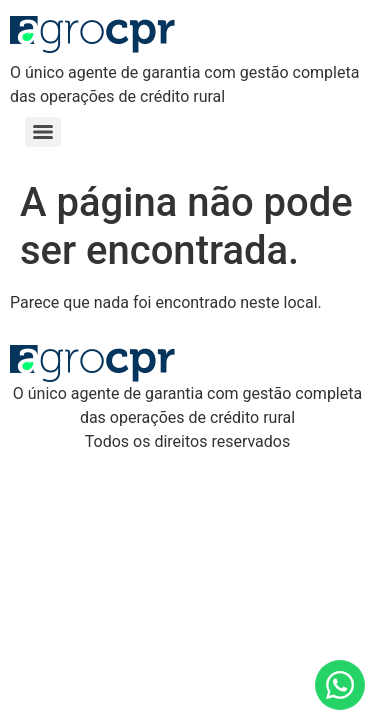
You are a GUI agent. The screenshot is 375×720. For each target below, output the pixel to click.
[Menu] (43, 132)
